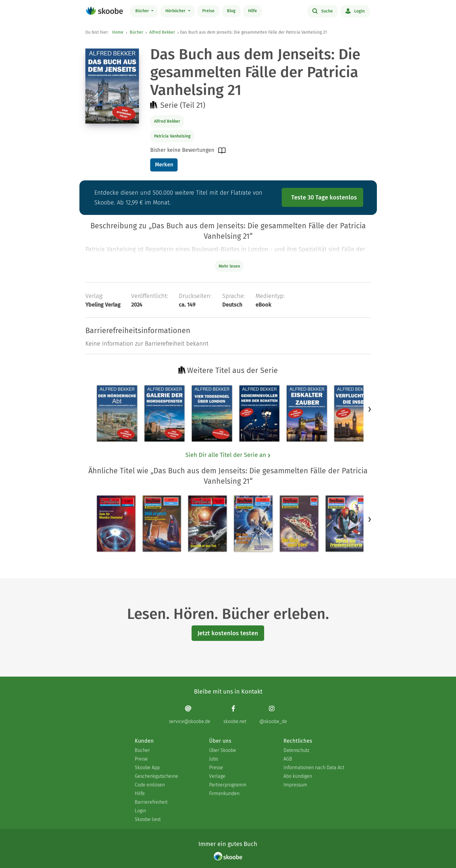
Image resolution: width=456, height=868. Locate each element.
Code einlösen (150, 785)
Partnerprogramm (228, 785)
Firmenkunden (224, 793)
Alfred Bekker (162, 32)
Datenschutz (296, 750)
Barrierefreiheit (151, 802)
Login (355, 11)
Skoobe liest (148, 819)
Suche (323, 11)
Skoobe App (147, 768)
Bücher (143, 11)
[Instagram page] (273, 715)
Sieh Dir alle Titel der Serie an (228, 455)
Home (118, 32)
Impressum (295, 785)
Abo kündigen (298, 776)
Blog (231, 11)
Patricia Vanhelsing (172, 136)
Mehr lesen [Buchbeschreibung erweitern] (229, 266)
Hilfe (253, 11)
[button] (370, 409)
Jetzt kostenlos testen (228, 633)
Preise (208, 11)
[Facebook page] (235, 715)
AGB (288, 759)
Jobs (214, 759)
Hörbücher (176, 11)
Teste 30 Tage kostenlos (324, 197)
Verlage (217, 776)
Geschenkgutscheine (156, 776)
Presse (216, 768)
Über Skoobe (223, 750)
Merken (164, 165)
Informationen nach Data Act (314, 768)
